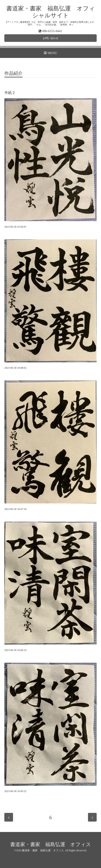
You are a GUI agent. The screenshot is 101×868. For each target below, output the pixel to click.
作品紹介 (13, 74)
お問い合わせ (51, 38)
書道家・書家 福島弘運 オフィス (51, 844)
